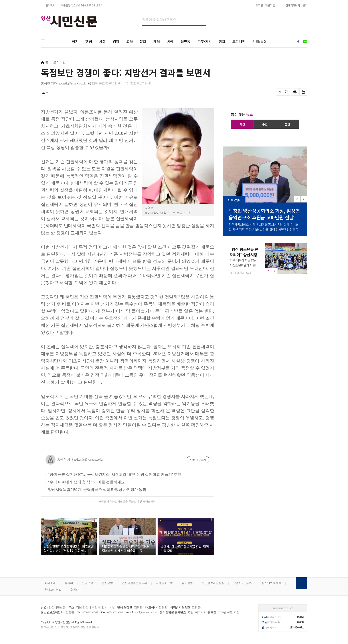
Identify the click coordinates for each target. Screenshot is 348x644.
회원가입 (270, 5)
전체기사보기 (293, 5)
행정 (89, 41)
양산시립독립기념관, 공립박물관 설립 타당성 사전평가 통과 (97, 490)
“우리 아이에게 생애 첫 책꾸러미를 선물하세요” (87, 482)
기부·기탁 (205, 41)
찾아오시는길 (53, 590)
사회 (102, 41)
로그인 (259, 5)
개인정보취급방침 (213, 583)
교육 (130, 41)
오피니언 (239, 41)
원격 (305, 5)
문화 (143, 41)
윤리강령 (187, 583)
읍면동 (186, 41)
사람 (170, 41)
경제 (116, 41)
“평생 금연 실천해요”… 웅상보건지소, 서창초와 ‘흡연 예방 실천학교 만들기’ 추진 (115, 474)
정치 (75, 41)
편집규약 (107, 583)
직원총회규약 (164, 583)
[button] (304, 199)
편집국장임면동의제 (134, 583)
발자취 (69, 583)
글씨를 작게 (280, 92)
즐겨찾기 (50, 5)
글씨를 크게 (286, 92)
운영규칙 (87, 583)
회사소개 (50, 583)
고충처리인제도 (243, 583)
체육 (157, 41)
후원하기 (76, 590)
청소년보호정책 (271, 583)
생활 (222, 41)
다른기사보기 (198, 460)
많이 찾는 (242, 114)
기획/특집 (260, 41)
